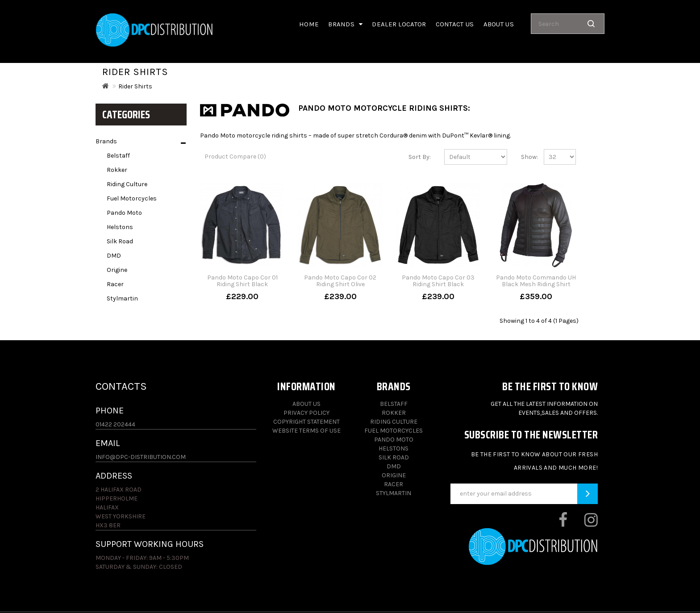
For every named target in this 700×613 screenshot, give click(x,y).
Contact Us (455, 24)
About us (499, 24)
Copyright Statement (306, 422)
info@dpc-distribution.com (141, 457)
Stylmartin (122, 298)
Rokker (117, 170)
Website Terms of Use (306, 431)
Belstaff (118, 156)
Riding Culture (127, 184)
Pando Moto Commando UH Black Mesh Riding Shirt (536, 281)
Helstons (120, 227)
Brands (345, 24)
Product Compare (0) (235, 156)
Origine (117, 270)
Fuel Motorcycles (132, 198)
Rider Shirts (135, 86)
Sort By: (420, 157)
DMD (114, 256)
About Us (306, 404)
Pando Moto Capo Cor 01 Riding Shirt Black (242, 281)
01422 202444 (115, 424)
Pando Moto (124, 213)
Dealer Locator (399, 24)
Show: (526, 157)
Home (309, 24)
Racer (115, 284)
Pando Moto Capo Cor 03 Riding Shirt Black (438, 281)
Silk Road (120, 241)
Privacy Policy (306, 413)
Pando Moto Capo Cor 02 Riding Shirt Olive (340, 281)
